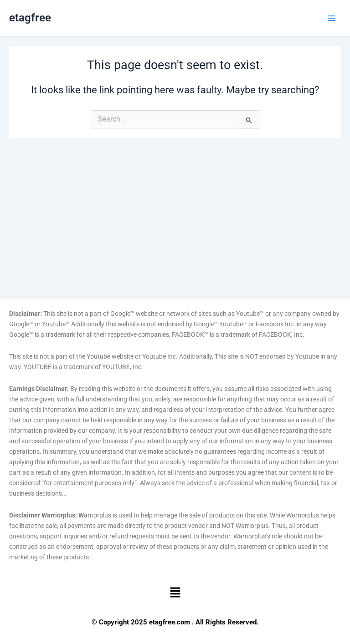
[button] (175, 593)
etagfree (30, 18)
